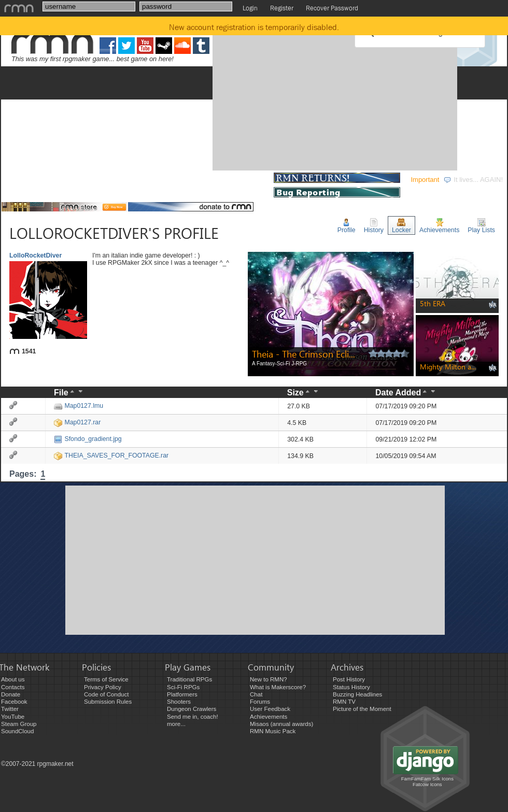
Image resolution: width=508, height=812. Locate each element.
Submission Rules (108, 702)
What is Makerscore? (278, 687)
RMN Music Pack (273, 731)
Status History (351, 687)
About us (13, 679)
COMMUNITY (199, 180)
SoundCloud (17, 731)
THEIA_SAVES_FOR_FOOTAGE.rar (111, 455)
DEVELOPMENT (81, 180)
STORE (253, 180)
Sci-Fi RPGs (183, 687)
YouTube (13, 717)
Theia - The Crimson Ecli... (304, 354)
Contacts (13, 687)
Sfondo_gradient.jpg (88, 439)
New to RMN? (269, 679)
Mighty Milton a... (448, 367)
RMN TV (344, 702)
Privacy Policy (103, 687)
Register (282, 8)
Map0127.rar (77, 422)
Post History (349, 679)
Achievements (439, 226)
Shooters (179, 702)
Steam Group (19, 724)
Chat (256, 694)
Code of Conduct (106, 694)
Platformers (182, 694)
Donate (11, 694)
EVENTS (143, 180)
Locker (401, 226)
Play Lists (481, 226)
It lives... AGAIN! (473, 180)
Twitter (10, 709)
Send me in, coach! (193, 717)
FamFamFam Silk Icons (427, 779)
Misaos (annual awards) (281, 724)
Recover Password (332, 8)
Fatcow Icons (427, 784)
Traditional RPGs (189, 679)
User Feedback (270, 709)
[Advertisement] (306, 95)
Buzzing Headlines (357, 694)
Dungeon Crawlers (192, 709)
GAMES (21, 180)
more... (176, 724)
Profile (347, 226)
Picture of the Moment (362, 709)
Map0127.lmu (79, 406)
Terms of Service (106, 679)
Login (250, 8)
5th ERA (433, 303)
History (374, 226)
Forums (260, 702)
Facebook (14, 702)
